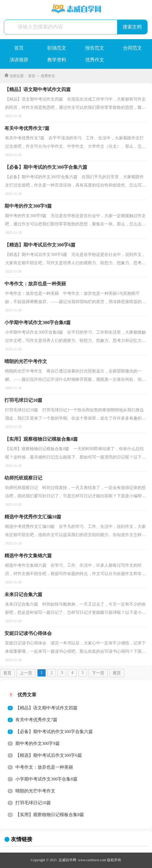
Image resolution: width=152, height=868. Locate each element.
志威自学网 (67, 860)
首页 (19, 48)
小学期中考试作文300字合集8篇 (46, 779)
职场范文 (57, 48)
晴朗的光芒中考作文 (35, 791)
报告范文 (95, 48)
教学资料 (57, 60)
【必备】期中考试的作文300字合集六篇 (54, 732)
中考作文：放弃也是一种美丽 (44, 767)
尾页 (117, 673)
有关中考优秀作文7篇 (37, 720)
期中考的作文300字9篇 (38, 743)
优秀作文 (95, 60)
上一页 (26, 673)
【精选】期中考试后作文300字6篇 (49, 755)
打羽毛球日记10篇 (33, 803)
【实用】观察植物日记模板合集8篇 (50, 815)
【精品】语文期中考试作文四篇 (46, 708)
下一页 (98, 673)
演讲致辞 (19, 60)
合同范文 (132, 48)
